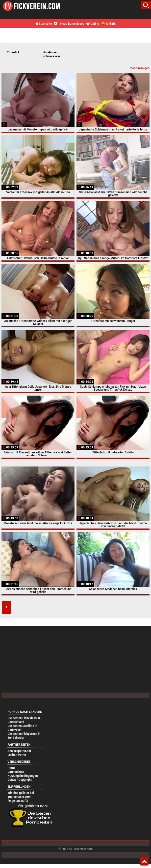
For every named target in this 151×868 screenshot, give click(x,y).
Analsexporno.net (19, 751)
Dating (93, 24)
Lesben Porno (17, 755)
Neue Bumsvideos (69, 24)
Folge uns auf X (18, 801)
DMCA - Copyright (19, 780)
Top (144, 861)
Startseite (44, 24)
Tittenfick (13, 52)
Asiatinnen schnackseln (52, 54)
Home (11, 768)
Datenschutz (16, 772)
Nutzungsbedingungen (23, 776)
